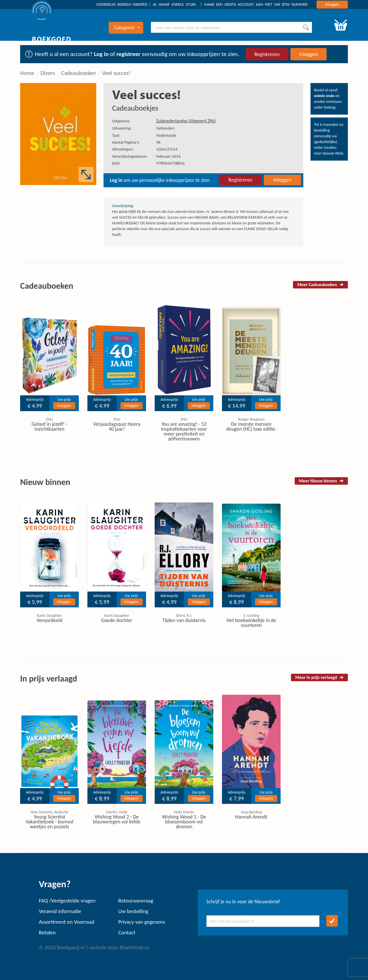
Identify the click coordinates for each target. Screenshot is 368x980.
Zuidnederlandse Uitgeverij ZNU (186, 121)
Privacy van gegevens (141, 922)
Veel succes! (116, 73)
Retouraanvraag (136, 901)
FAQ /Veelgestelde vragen (67, 901)
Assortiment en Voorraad (67, 922)
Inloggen (332, 4)
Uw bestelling (133, 911)
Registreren (267, 54)
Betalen (47, 932)
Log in (101, 54)
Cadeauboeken (79, 73)
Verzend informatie (60, 911)
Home (27, 73)
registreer (129, 54)
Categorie (127, 28)
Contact (127, 932)
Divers (48, 73)
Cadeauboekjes (135, 108)
